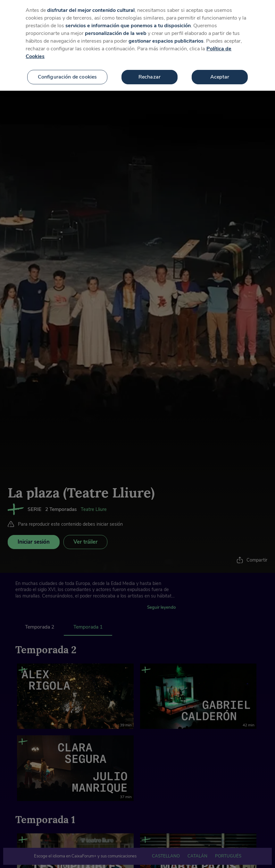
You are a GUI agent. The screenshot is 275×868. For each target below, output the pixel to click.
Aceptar (220, 68)
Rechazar (150, 68)
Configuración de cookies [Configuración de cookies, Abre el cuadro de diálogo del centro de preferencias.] (67, 68)
